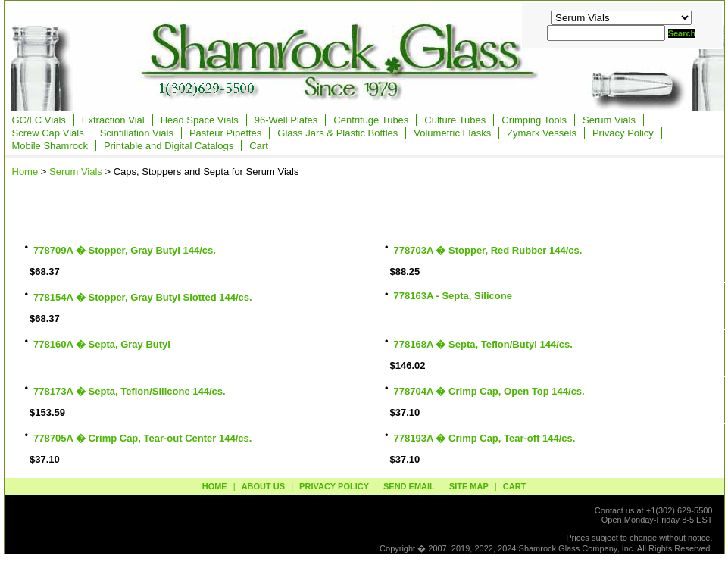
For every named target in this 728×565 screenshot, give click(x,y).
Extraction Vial (113, 120)
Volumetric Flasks (452, 133)
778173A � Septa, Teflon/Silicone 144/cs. (130, 391)
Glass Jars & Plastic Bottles (337, 133)
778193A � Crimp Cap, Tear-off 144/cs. (485, 438)
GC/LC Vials (39, 120)
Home (25, 172)
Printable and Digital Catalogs (169, 146)
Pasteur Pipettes (225, 133)
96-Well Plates (286, 120)
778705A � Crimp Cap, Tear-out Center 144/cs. (142, 438)
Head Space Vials (200, 120)
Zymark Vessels (542, 133)
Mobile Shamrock (50, 146)
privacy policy (334, 486)
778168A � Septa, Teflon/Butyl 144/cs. (483, 344)
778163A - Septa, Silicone (453, 296)
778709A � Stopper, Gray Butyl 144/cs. (125, 250)
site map (469, 486)
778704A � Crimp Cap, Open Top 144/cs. (489, 391)
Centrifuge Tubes (371, 120)
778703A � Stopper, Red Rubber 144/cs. (488, 250)
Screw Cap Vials (48, 133)
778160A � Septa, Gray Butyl (102, 344)
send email (409, 486)
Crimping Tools (534, 120)
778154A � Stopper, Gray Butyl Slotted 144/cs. (143, 297)
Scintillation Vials (137, 133)
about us (263, 486)
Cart (259, 146)
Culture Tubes (455, 120)
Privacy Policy (623, 133)
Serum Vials (609, 120)
